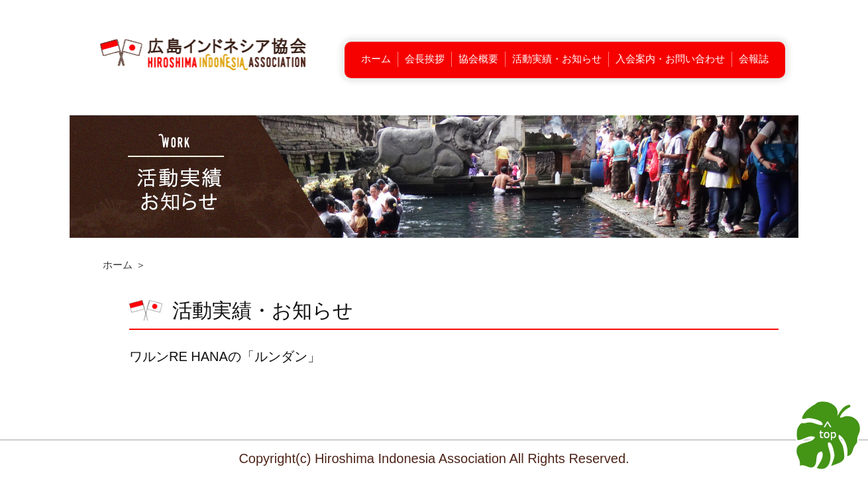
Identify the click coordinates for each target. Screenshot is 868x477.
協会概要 (478, 59)
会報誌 (754, 59)
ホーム (376, 59)
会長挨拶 (425, 59)
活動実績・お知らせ (557, 59)
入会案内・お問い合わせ (670, 59)
